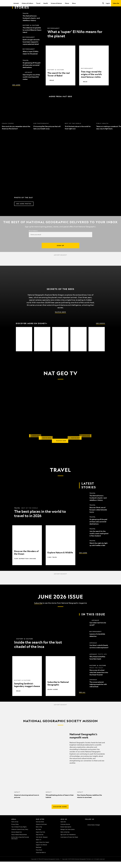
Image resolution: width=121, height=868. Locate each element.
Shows (67, 3)
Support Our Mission (41, 851)
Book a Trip (39, 833)
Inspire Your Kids (40, 838)
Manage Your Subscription (68, 836)
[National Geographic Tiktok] (104, 828)
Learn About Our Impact (42, 849)
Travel (38, 3)
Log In (108, 3)
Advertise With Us (41, 859)
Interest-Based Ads (16, 838)
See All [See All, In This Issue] (82, 699)
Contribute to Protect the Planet (69, 843)
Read (51, 87)
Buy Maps (39, 836)
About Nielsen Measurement (19, 841)
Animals (16, 3)
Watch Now (60, 318)
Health (46, 3)
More (74, 3)
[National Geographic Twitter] (93, 828)
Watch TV (39, 846)
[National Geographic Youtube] (97, 828)
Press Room (39, 856)
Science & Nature (56, 3)
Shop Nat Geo (40, 841)
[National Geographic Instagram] (86, 828)
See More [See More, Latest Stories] (16, 91)
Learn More (53, 696)
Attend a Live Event (41, 831)
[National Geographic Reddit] (108, 828)
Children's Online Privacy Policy (20, 836)
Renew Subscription (66, 833)
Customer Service (65, 831)
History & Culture (27, 3)
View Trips (52, 564)
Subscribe (38, 609)
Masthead (39, 854)
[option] (17, 122)
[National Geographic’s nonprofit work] (60, 754)
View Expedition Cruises (25, 565)
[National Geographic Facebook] (89, 828)
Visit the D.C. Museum (42, 843)
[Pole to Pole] (42, 346)
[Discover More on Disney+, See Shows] (60, 330)
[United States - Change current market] (92, 831)
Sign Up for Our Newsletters (68, 841)
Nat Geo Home (40, 828)
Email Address (33, 237)
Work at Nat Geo (65, 838)
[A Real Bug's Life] (97, 346)
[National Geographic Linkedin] (101, 828)
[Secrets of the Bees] (24, 346)
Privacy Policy (15, 831)
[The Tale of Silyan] (78, 346)
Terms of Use (15, 828)
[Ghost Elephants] (60, 346)
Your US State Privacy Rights (19, 833)
